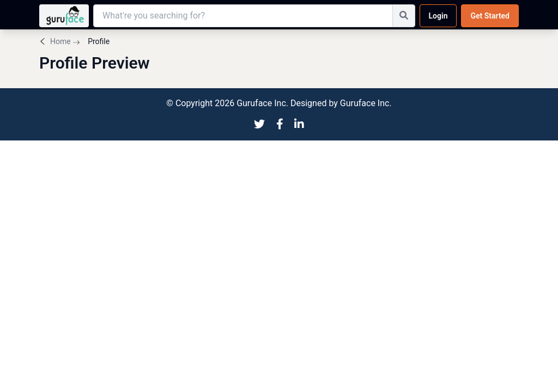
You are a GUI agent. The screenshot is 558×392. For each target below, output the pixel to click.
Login (438, 16)
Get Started (490, 16)
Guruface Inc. (366, 103)
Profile (98, 41)
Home (60, 41)
